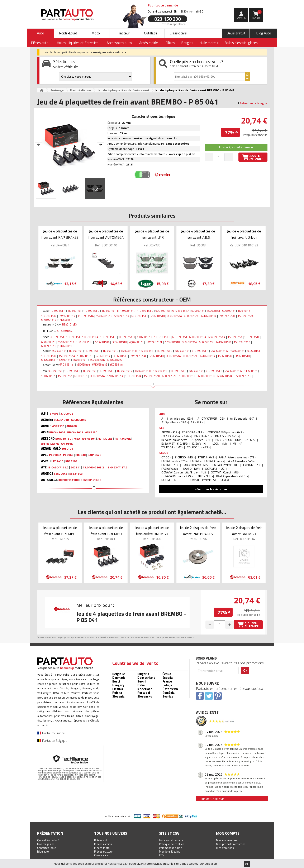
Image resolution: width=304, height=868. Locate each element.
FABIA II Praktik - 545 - (241, 461)
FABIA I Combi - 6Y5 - (174, 461)
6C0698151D (97, 360)
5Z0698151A (122, 316)
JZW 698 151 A (217, 337)
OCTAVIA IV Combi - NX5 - (177, 476)
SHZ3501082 (65, 331)
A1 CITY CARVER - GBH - (212, 418)
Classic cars (178, 33)
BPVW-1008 (57, 432)
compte (241, 18)
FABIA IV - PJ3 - (253, 465)
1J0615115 (244, 311)
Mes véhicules (225, 848)
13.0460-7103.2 (93, 467)
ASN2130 (58, 426)
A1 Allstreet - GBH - (182, 418)
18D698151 (83, 365)
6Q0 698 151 (163, 311)
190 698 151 (48, 376)
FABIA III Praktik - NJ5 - (226, 465)
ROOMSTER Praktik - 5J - (202, 480)
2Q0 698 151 (136, 342)
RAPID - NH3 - (204, 476)
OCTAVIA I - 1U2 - (216, 469)
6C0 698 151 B (207, 376)
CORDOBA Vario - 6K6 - (176, 436)
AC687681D (79, 420)
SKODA (164, 453)
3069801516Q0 (91, 480)
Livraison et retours (171, 840)
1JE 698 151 (251, 371)
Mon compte (228, 833)
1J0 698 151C (49, 316)
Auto (41, 33)
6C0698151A (174, 316)
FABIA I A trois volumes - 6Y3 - (238, 457)
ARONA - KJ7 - (170, 432)
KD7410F (71, 461)
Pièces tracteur (103, 851)
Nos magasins (46, 844)
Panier (257, 15)
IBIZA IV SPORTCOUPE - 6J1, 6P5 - (236, 440)
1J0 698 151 (74, 311)
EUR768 (61, 439)
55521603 (76, 474)
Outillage (151, 33)
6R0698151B (49, 320)
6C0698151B (119, 342)
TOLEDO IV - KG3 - (198, 447)
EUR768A (74, 439)
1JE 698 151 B (145, 311)
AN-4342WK (123, 439)
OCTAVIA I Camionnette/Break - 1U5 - (185, 472)
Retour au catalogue (253, 103)
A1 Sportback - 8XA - (243, 418)
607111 (76, 467)
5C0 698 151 (57, 337)
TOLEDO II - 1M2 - (173, 447)
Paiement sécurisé (171, 848)
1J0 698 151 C (125, 371)
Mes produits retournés (231, 844)
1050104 (67, 449)
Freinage (57, 90)
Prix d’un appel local (174, 24)
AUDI (162, 414)
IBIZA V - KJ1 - (201, 443)
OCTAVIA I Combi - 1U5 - (226, 472)
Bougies (187, 43)
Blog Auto (264, 33)
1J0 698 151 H (110, 311)
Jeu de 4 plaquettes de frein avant (123, 90)
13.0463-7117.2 (117, 467)
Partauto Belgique (52, 741)
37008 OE (67, 414)
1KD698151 (65, 320)
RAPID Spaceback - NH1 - (232, 476)
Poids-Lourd (68, 33)
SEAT (163, 428)
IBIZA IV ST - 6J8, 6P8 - (175, 443)
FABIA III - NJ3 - (171, 465)
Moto (96, 33)
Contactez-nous (47, 848)
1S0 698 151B (104, 316)
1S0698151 (213, 311)
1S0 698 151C (246, 316)
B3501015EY (70, 324)
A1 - (164, 418)
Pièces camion (103, 844)
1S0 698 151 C (242, 342)
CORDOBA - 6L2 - (193, 432)
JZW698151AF (227, 316)
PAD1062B (95, 455)
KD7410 (58, 461)
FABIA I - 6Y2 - (207, 457)
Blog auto (43, 851)
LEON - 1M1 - (221, 443)
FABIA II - (196, 461)
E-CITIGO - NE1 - (185, 457)
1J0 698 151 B (91, 311)
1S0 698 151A (86, 316)
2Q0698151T (80, 360)
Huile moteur (209, 43)
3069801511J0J (68, 480)
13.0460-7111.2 (58, 467)
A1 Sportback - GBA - (175, 422)
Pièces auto (101, 840)
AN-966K (67, 444)
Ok (247, 864)
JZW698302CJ (115, 360)
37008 (54, 414)
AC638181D (61, 420)
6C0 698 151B (139, 316)
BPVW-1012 (75, 432)
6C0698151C (191, 316)
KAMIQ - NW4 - (193, 469)
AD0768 (72, 426)
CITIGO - (167, 457)
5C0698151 (198, 311)
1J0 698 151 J (127, 311)
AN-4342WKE (50, 444)
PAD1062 (55, 455)
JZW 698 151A (67, 316)
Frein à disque (81, 90)
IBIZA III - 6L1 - (203, 436)
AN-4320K (89, 439)
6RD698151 (48, 360)
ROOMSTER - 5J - (173, 480)
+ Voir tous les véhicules (211, 489)
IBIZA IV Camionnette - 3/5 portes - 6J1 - (187, 440)
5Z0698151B (157, 316)
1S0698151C (225, 356)
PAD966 (68, 455)
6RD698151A (209, 316)
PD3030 (80, 455)
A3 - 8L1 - (197, 422)
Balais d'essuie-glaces (241, 43)
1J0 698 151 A (57, 311)
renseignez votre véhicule (109, 52)
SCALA (224, 480)
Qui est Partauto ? (48, 840)
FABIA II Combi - (214, 461)
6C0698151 (229, 311)
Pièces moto (102, 848)
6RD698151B (100, 365)
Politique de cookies (172, 844)
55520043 (61, 474)
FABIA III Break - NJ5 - (196, 465)
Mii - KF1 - (239, 443)
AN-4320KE (105, 439)
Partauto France (51, 733)
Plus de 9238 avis (212, 799)
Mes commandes (227, 840)
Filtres (170, 43)
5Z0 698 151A (115, 376)
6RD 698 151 (67, 365)
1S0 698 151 (235, 337)
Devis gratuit (236, 33)
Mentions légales (170, 851)
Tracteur (123, 33)
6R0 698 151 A (181, 311)
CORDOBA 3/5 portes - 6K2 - (226, 432)
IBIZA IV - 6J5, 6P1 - (227, 436)
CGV (162, 855)
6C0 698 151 (48, 342)
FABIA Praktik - (171, 469)
